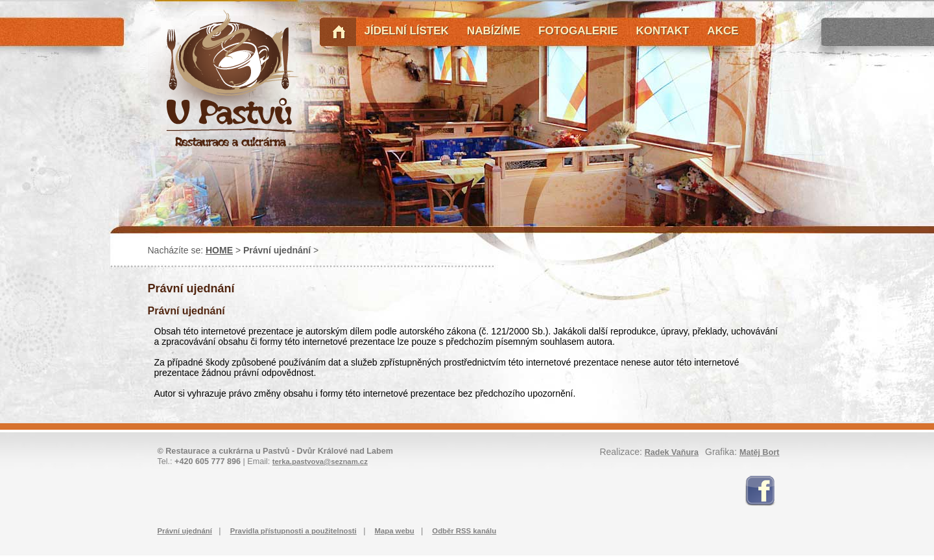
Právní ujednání (185, 531)
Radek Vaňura (672, 452)
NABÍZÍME (494, 31)
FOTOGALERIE (578, 31)
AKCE (723, 31)
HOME (219, 250)
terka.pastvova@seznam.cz (320, 461)
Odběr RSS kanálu (464, 531)
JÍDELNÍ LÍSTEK (407, 31)
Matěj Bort (760, 452)
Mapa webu (395, 531)
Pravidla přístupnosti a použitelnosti (293, 531)
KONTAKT (663, 31)
